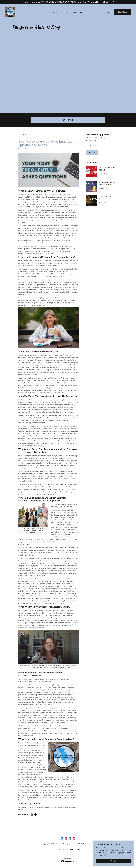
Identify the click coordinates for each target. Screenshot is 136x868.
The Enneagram (24, 355)
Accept (113, 861)
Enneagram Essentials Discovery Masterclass (59, 370)
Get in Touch (123, 12)
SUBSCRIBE (68, 120)
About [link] (73, 12)
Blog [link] (81, 12)
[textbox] (102, 145)
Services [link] (64, 12)
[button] (109, 12)
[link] (10, 12)
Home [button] (58, 849)
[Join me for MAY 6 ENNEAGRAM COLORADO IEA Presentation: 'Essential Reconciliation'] (68, 2)
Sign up (92, 153)
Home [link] (56, 12)
